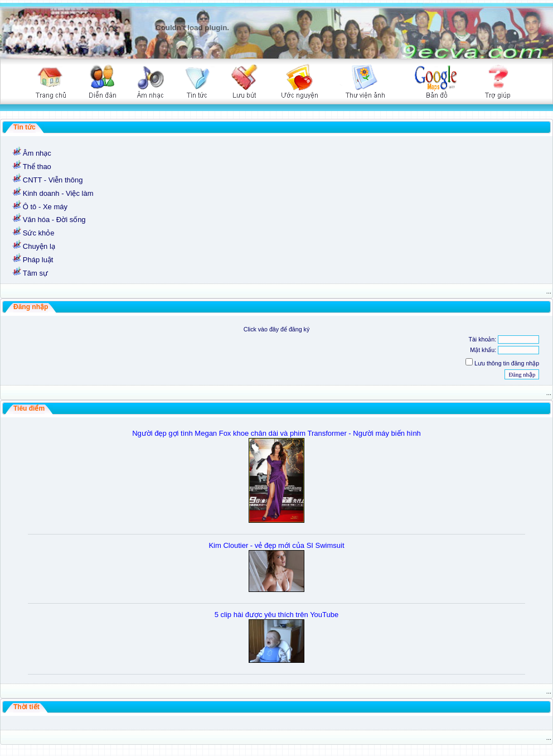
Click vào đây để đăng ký (277, 329)
